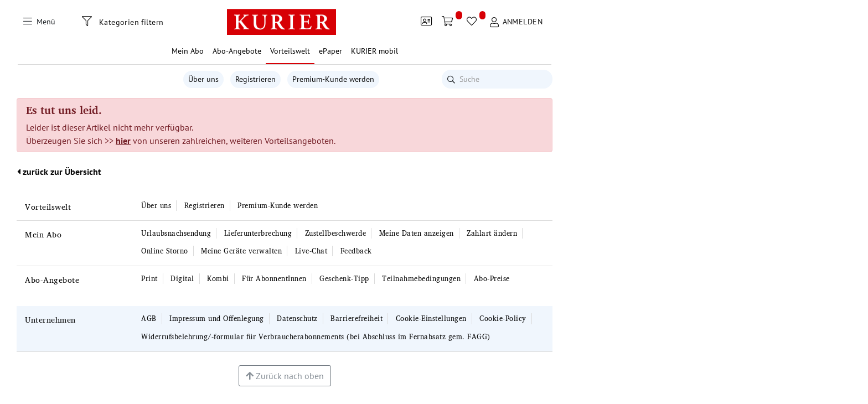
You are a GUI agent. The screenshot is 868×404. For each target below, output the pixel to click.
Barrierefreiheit (356, 318)
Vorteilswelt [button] (290, 51)
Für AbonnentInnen (274, 279)
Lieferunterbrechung (258, 233)
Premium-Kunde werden (333, 79)
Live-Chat (311, 251)
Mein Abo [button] (188, 51)
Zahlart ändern (492, 233)
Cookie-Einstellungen (431, 318)
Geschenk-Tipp (344, 279)
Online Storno (165, 251)
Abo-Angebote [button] (237, 51)
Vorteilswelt (48, 207)
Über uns (203, 79)
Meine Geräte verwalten (241, 251)
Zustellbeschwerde (336, 233)
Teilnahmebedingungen (421, 279)
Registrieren (255, 79)
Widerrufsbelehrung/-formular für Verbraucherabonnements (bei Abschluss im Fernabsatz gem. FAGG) (316, 337)
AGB (149, 318)
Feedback (356, 251)
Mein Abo (43, 234)
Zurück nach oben (285, 376)
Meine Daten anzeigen (417, 233)
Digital (182, 279)
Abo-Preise (492, 279)
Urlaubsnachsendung (176, 233)
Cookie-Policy (503, 318)
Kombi (218, 279)
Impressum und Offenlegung (217, 318)
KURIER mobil (374, 51)
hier (123, 141)
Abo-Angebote (52, 280)
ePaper (330, 51)
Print (149, 279)
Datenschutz (297, 318)
